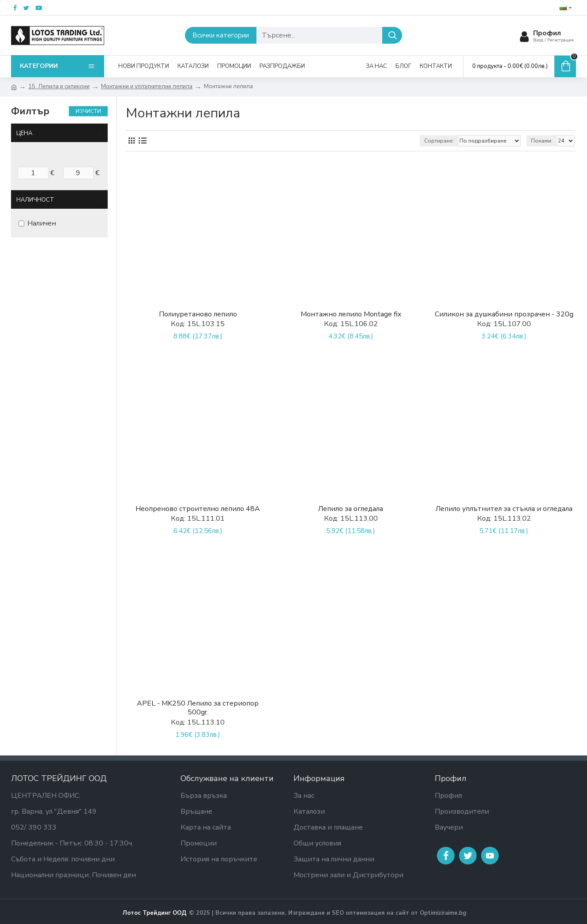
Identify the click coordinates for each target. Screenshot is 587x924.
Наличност (35, 200)
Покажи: (542, 141)
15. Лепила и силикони (59, 86)
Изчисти (88, 111)
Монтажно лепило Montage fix (351, 314)
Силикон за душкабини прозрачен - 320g (504, 314)
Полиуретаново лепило (198, 314)
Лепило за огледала (351, 509)
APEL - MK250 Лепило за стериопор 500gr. (198, 708)
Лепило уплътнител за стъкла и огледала (504, 509)
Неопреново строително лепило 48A (198, 509)
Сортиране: (439, 141)
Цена (24, 133)
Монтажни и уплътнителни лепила (147, 86)
